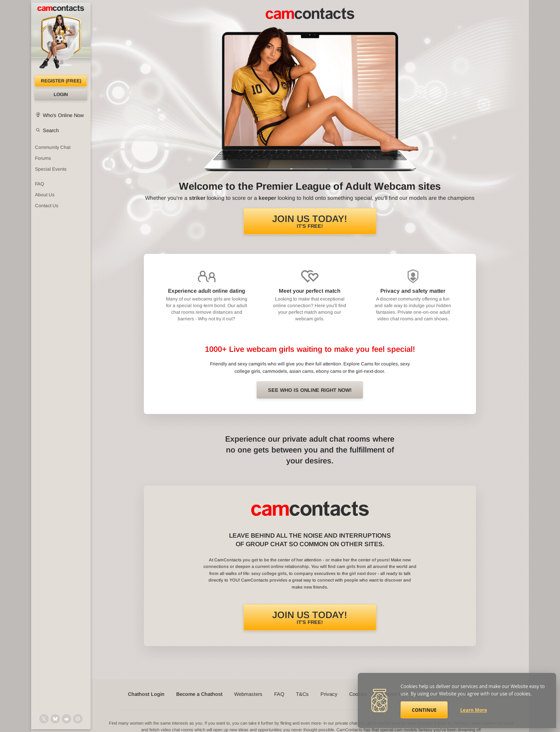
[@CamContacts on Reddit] (66, 719)
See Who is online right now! (310, 390)
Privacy (329, 694)
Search (51, 130)
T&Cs (302, 694)
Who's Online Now (63, 115)
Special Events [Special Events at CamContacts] (51, 169)
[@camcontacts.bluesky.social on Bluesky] (55, 719)
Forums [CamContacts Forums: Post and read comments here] (43, 158)
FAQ (279, 694)
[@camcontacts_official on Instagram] (78, 719)
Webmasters (248, 694)
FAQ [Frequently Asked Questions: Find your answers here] (39, 184)
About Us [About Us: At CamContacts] (45, 195)
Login (61, 94)
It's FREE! (310, 221)
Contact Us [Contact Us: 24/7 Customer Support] (47, 206)
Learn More (474, 710)
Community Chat (53, 147)
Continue (424, 710)
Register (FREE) (61, 81)
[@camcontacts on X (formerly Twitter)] (44, 719)
